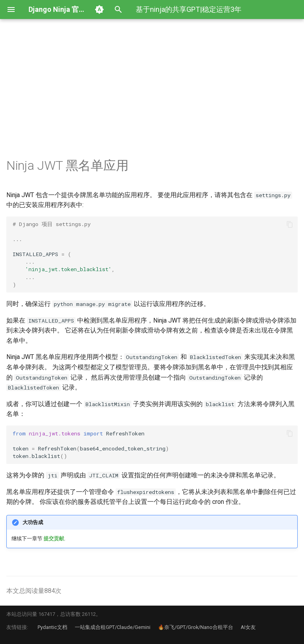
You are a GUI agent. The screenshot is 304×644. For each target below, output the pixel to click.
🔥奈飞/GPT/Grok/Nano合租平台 (196, 627)
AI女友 (248, 627)
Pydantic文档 (52, 627)
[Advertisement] (152, 98)
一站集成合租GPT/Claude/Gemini (113, 627)
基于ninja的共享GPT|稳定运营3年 (189, 9)
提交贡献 (54, 539)
